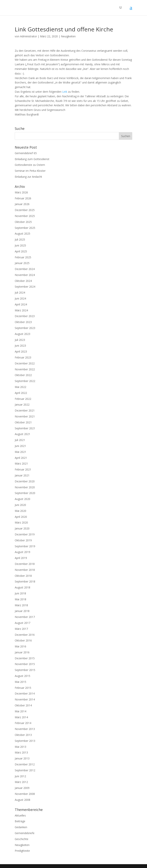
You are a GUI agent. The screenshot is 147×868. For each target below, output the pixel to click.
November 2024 (25, 275)
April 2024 (21, 304)
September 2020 (25, 493)
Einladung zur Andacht (28, 177)
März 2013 (21, 752)
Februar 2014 (23, 723)
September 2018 (25, 581)
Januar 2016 (22, 652)
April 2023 (21, 351)
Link (65, 92)
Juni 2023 (20, 346)
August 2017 (22, 623)
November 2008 (25, 794)
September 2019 (25, 546)
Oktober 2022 (23, 375)
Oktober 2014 (23, 705)
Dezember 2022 (25, 363)
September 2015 (25, 670)
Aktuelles (20, 815)
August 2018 (22, 587)
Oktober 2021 (23, 422)
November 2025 (25, 216)
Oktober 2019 (23, 540)
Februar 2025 (23, 257)
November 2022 (25, 369)
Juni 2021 (20, 446)
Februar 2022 (23, 399)
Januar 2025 (22, 263)
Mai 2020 (20, 511)
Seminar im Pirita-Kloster (30, 171)
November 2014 (25, 699)
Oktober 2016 (23, 640)
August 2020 (22, 499)
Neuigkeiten (68, 36)
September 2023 (25, 328)
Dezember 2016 (25, 635)
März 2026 (21, 192)
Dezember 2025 (25, 210)
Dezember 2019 (25, 534)
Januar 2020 (22, 528)
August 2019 (22, 552)
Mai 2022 (20, 387)
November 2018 (25, 570)
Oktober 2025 (23, 222)
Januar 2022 (22, 405)
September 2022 (25, 381)
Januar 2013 (22, 758)
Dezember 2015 (25, 658)
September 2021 (25, 428)
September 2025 (25, 228)
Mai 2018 (20, 599)
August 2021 (22, 434)
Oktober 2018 (23, 576)
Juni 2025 (20, 245)
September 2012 (25, 770)
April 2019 (21, 558)
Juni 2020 (20, 505)
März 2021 (21, 463)
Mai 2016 (20, 646)
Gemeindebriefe (25, 833)
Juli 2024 (20, 292)
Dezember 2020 (25, 481)
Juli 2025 (20, 239)
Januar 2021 (22, 475)
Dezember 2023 (25, 316)
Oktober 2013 (23, 735)
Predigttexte (22, 851)
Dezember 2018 (25, 564)
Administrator (29, 36)
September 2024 (25, 287)
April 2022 (21, 393)
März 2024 (21, 310)
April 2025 (21, 251)
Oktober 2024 (23, 281)
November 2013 (25, 729)
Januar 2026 (22, 204)
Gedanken (21, 827)
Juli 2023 (20, 340)
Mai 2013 (20, 747)
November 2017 (25, 617)
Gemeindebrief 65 (26, 153)
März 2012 (21, 782)
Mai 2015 (20, 682)
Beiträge (20, 821)
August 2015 (22, 676)
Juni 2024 (20, 298)
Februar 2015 (23, 688)
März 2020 (21, 522)
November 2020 (25, 487)
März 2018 (21, 605)
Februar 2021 (23, 469)
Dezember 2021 (25, 410)
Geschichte (22, 839)
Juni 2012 (20, 776)
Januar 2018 (22, 611)
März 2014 (21, 717)
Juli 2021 (20, 440)
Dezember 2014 (25, 693)
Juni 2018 (20, 593)
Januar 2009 (22, 788)
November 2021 (25, 416)
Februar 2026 (23, 198)
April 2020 (21, 517)
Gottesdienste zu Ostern (30, 165)
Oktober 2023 (23, 322)
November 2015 (25, 664)
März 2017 (21, 629)
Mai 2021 (20, 452)
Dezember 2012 (25, 764)
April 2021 (21, 458)
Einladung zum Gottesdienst (32, 159)
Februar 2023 (23, 357)
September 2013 (25, 741)
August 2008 (22, 800)
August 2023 (22, 334)
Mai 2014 (20, 711)
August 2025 (22, 234)
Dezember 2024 (25, 269)
